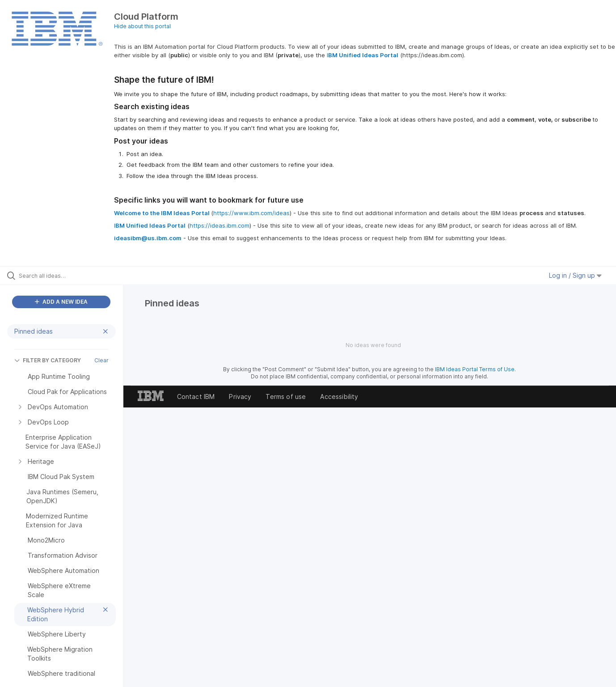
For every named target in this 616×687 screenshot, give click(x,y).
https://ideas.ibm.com (219, 225)
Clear (101, 360)
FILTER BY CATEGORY (48, 360)
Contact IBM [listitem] (196, 397)
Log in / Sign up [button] (575, 275)
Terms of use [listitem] (286, 397)
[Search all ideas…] (73, 276)
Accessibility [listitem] (339, 397)
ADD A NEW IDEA (61, 302)
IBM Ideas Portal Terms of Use (475, 369)
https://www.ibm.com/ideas (251, 213)
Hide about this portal (142, 26)
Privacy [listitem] (240, 397)
